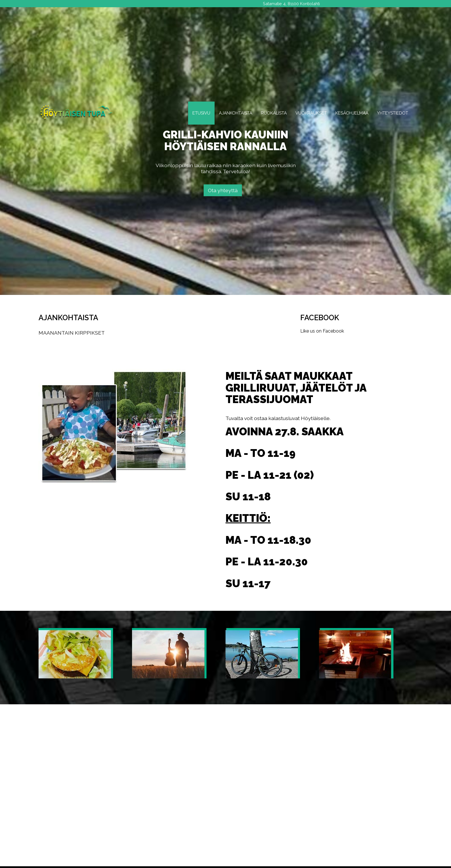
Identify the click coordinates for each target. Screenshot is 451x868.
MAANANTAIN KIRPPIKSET (72, 333)
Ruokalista (274, 113)
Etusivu (201, 113)
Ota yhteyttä (223, 190)
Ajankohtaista (236, 113)
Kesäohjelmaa (352, 113)
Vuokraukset (311, 113)
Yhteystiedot (393, 113)
